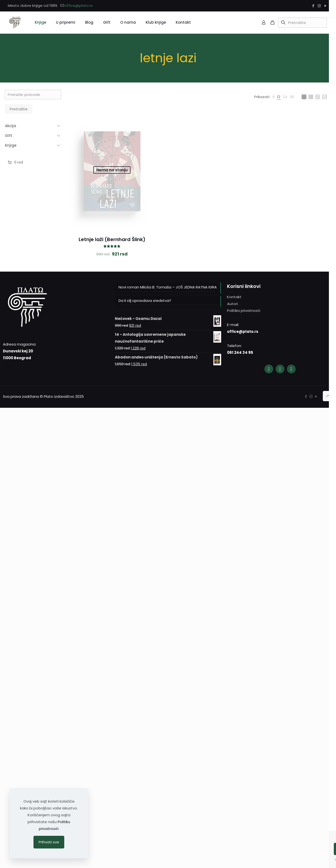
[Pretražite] (303, 23)
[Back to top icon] (328, 396)
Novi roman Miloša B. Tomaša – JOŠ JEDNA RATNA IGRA (168, 287)
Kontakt (234, 297)
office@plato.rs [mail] (79, 5)
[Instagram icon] (319, 6)
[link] (274, 97)
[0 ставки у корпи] (15, 162)
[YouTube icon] (325, 6)
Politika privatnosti (244, 311)
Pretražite (19, 109)
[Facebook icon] (313, 6)
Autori (232, 304)
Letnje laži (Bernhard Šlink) (112, 239)
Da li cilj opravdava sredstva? (145, 301)
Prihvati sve (49, 842)
